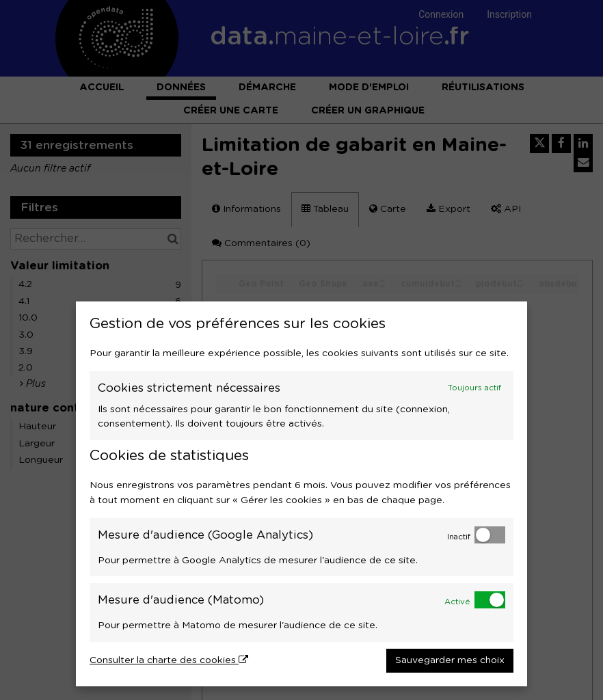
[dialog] (301, 494)
